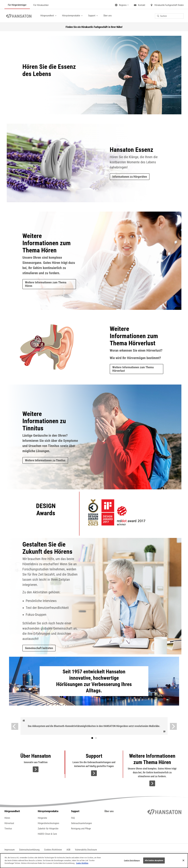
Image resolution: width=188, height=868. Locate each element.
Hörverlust (9, 823)
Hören (7, 818)
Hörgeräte (42, 818)
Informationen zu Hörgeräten (130, 177)
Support (92, 16)
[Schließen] (183, 860)
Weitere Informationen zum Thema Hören (46, 284)
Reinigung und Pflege (81, 829)
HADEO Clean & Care (47, 834)
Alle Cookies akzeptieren (154, 860)
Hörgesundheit (47, 16)
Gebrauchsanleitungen (82, 823)
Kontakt (142, 5)
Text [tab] (96, 738)
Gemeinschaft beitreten (39, 648)
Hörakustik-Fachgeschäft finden (169, 5)
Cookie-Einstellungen (132, 860)
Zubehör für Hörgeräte (48, 829)
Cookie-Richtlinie (82, 863)
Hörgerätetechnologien (48, 823)
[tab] (92, 738)
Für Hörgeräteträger (17, 5)
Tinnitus (8, 829)
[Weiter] (173, 726)
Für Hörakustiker (41, 5)
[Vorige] (15, 726)
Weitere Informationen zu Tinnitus (45, 460)
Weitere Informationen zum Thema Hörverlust (133, 369)
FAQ (73, 818)
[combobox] (169, 16)
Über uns (108, 16)
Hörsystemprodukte (71, 16)
